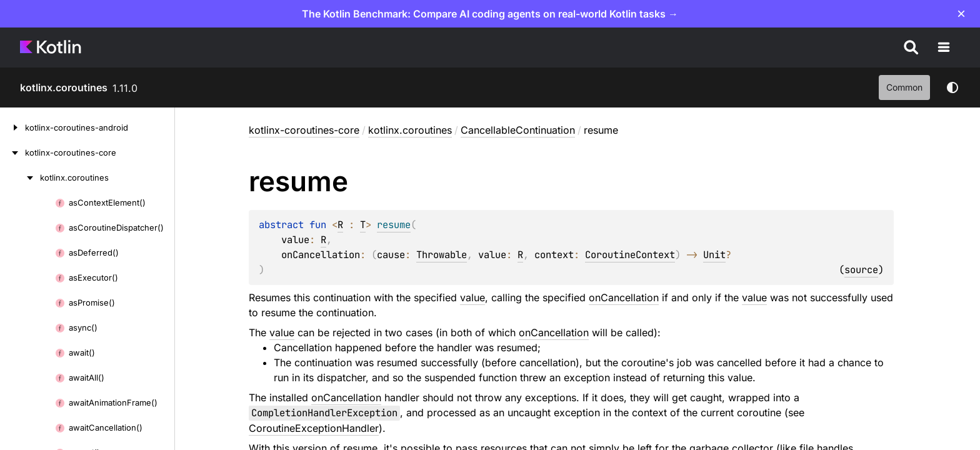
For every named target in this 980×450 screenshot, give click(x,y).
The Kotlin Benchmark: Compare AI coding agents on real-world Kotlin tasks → (490, 14)
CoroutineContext (630, 255)
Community (792, 47)
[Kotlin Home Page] (51, 47)
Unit (714, 255)
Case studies (600, 47)
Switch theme (952, 87)
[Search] (952, 47)
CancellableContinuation (518, 130)
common (904, 87)
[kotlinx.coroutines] (20, 177)
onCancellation (624, 297)
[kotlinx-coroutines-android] (12, 127)
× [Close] (961, 13)
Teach (853, 47)
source (861, 270)
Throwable (442, 255)
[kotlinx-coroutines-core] (12, 152)
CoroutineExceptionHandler (314, 428)
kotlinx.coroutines (64, 87)
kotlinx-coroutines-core (304, 130)
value (472, 297)
